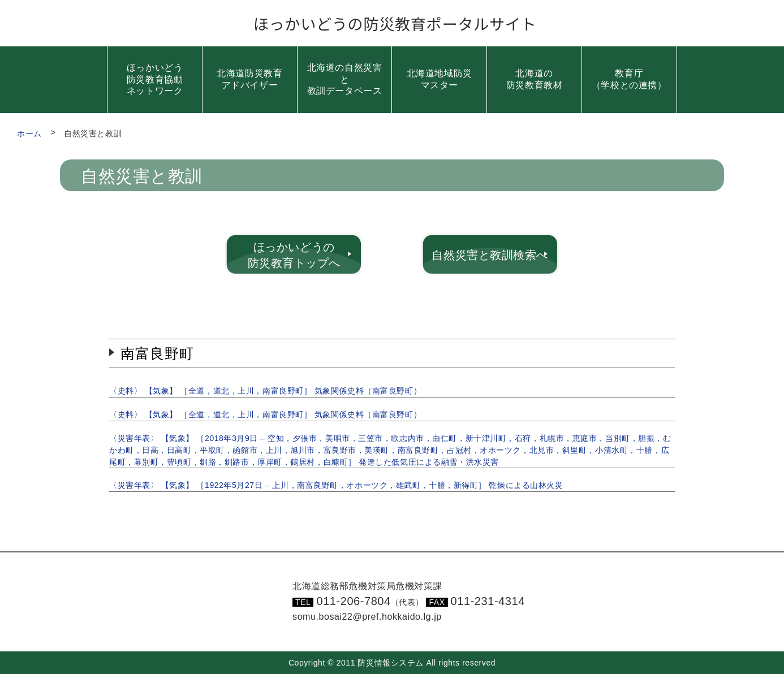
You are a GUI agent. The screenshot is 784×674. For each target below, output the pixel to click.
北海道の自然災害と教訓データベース (345, 79)
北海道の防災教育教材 (535, 79)
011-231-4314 (488, 601)
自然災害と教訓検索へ (490, 255)
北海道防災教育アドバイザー (249, 79)
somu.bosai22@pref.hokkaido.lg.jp (367, 617)
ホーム (29, 133)
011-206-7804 (370, 601)
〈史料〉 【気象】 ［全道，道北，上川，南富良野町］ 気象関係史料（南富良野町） (265, 391)
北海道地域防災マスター (440, 79)
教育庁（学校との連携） (629, 79)
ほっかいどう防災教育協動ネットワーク (155, 79)
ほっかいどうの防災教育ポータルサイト (395, 23)
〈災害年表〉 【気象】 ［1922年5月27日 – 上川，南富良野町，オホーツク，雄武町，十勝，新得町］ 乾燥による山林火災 (336, 485)
